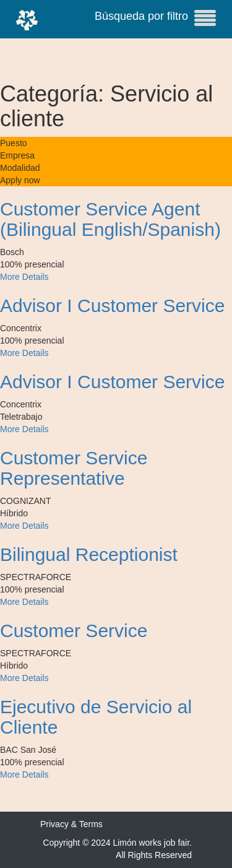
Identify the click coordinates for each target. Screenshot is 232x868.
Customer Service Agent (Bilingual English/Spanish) (110, 219)
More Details (24, 277)
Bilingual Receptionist (89, 554)
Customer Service (74, 631)
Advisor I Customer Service (112, 306)
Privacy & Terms (71, 824)
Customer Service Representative (74, 468)
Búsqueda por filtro (155, 18)
